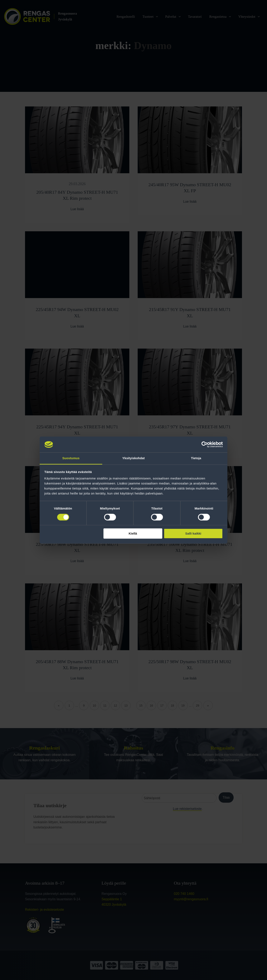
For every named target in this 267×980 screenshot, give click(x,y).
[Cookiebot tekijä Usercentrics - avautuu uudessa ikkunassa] (205, 444)
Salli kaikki (193, 534)
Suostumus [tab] (71, 458)
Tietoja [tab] (196, 458)
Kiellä (133, 534)
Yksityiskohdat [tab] (133, 458)
